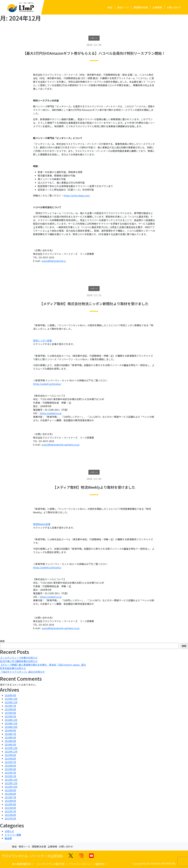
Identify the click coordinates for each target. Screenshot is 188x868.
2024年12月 (11, 720)
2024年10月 (11, 727)
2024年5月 (10, 738)
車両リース (24, 846)
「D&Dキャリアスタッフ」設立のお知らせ (22, 672)
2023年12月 (11, 748)
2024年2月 (10, 745)
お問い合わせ (66, 846)
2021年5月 (10, 818)
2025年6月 (10, 709)
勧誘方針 (101, 864)
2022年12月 (11, 780)
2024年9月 (10, 730)
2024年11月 (11, 723)
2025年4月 (10, 713)
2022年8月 (10, 794)
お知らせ (9, 831)
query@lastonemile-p (54, 261)
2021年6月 (10, 815)
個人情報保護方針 (23, 864)
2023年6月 (10, 766)
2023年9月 (10, 755)
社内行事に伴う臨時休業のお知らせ (19, 661)
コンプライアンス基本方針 (52, 864)
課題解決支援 (39, 846)
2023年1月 (10, 776)
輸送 (14, 846)
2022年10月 (11, 787)
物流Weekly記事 (42, 524)
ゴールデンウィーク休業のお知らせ (19, 658)
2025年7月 (10, 706)
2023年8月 (10, 759)
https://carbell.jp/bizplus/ (47, 384)
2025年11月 (11, 702)
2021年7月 (10, 811)
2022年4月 (10, 804)
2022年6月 (10, 801)
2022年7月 (10, 797)
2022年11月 (11, 783)
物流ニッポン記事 (42, 340)
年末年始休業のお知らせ (13, 668)
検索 (2, 641)
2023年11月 (11, 752)
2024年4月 (10, 741)
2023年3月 (10, 773)
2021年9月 (10, 808)
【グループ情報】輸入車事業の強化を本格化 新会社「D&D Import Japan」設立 (43, 665)
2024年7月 (10, 734)
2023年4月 (10, 769)
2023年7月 (10, 762)
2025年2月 (10, 716)
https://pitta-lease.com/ (77, 195)
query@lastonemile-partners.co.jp (61, 445)
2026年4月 (10, 695)
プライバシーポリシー (82, 864)
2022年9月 (10, 790)
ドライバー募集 (13, 835)
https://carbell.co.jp (51, 413)
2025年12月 (11, 699)
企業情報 (52, 846)
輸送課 (8, 838)
